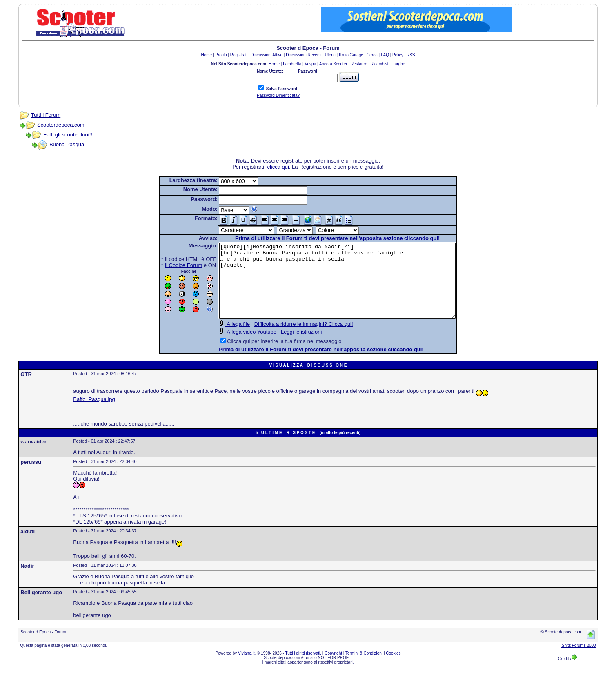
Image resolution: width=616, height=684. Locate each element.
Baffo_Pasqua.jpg (94, 414)
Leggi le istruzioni (287, 346)
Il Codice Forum (169, 265)
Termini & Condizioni (364, 668)
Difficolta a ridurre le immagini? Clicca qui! (289, 339)
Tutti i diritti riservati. (304, 668)
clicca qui (278, 167)
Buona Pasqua (67, 144)
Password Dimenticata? (278, 95)
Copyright (333, 668)
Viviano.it (246, 668)
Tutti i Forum (46, 115)
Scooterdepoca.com (61, 125)
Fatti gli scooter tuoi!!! (69, 135)
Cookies (393, 668)
